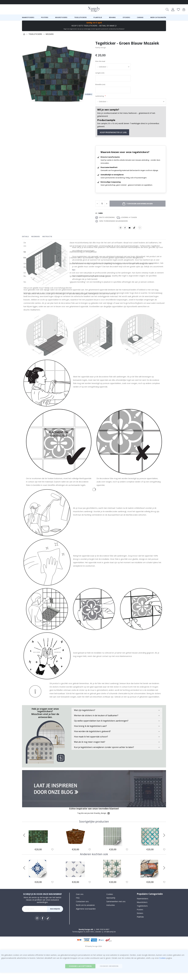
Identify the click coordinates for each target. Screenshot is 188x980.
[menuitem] (28, 18)
